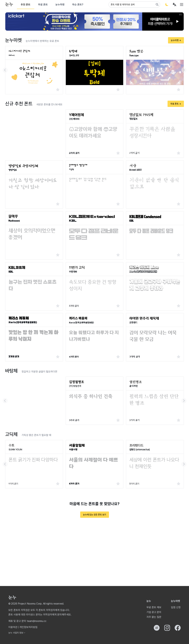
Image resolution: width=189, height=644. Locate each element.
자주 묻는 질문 (154, 617)
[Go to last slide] (5, 70)
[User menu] (175, 5)
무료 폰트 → (176, 104)
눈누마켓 (60, 5)
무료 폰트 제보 (154, 607)
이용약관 (13, 627)
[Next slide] (184, 70)
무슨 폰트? (78, 5)
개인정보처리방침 (28, 627)
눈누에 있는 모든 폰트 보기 (95, 515)
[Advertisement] (34, 132)
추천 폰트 (26, 5)
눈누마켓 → (176, 40)
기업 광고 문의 (154, 612)
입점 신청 (176, 607)
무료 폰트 (43, 5)
